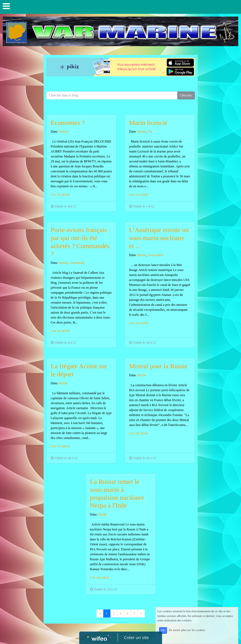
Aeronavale (77, 263)
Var (150, 132)
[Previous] (141, 613)
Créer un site (136, 637)
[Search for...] (112, 95)
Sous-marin (156, 255)
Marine (141, 132)
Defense (64, 132)
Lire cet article (60, 194)
